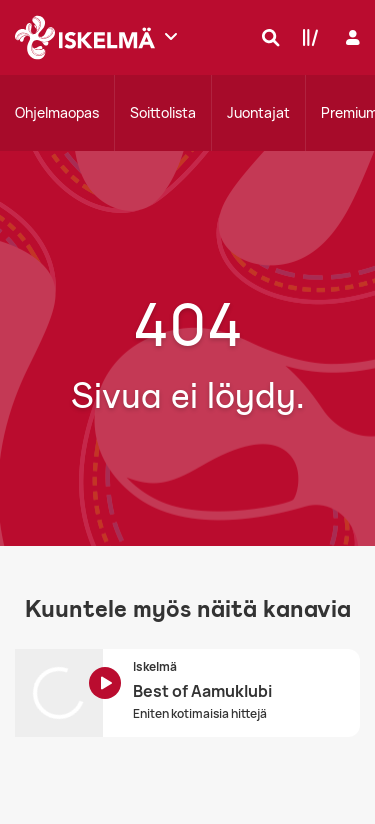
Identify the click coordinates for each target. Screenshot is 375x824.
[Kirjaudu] (350, 37)
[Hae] (266, 37)
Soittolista (163, 112)
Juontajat (258, 112)
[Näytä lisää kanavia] (171, 36)
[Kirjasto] (306, 37)
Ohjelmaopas (57, 112)
